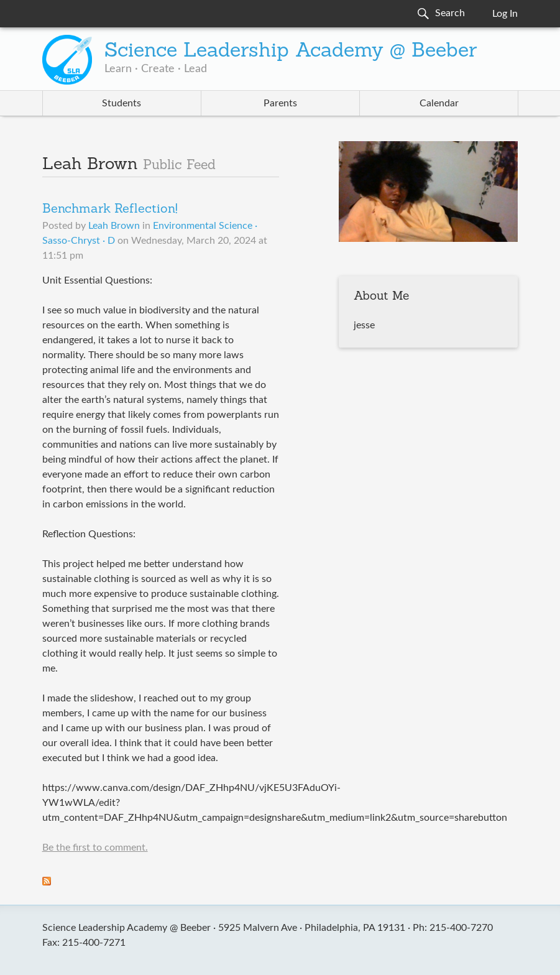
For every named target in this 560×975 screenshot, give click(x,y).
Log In (505, 14)
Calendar (439, 103)
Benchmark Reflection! (110, 210)
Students (122, 103)
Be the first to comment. (95, 848)
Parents (280, 103)
